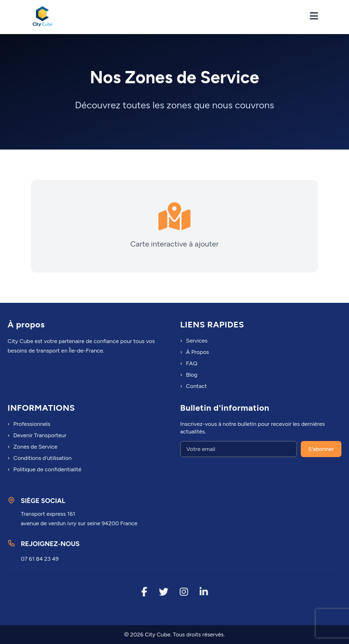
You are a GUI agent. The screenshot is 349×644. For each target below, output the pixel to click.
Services (194, 341)
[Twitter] (164, 593)
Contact (193, 386)
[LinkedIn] (204, 593)
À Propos (195, 352)
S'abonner (321, 449)
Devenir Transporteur (37, 435)
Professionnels (29, 424)
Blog (189, 375)
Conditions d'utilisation (40, 458)
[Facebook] (144, 593)
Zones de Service (32, 447)
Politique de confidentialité (44, 469)
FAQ (189, 363)
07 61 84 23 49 (40, 559)
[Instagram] (184, 593)
